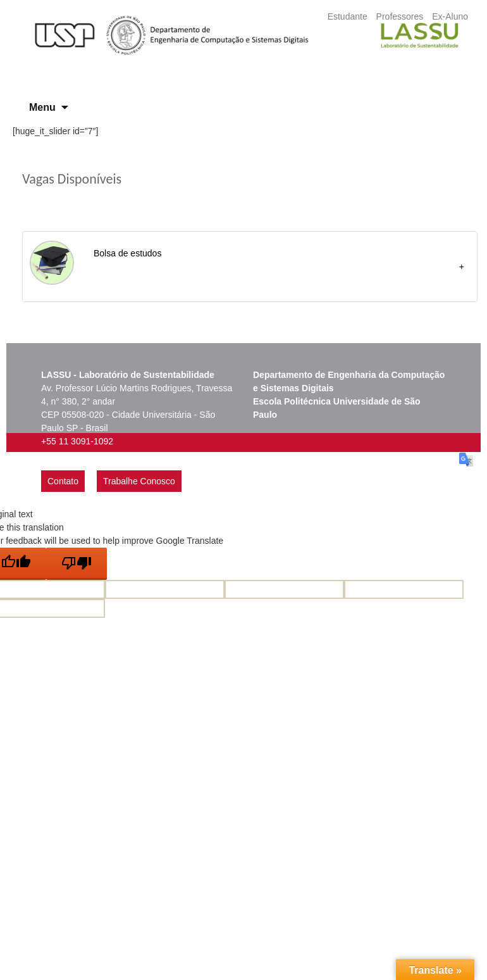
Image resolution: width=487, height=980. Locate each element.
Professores (400, 16)
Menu (42, 107)
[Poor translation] (77, 564)
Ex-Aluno (450, 16)
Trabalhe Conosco (139, 481)
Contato (63, 481)
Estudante (348, 16)
